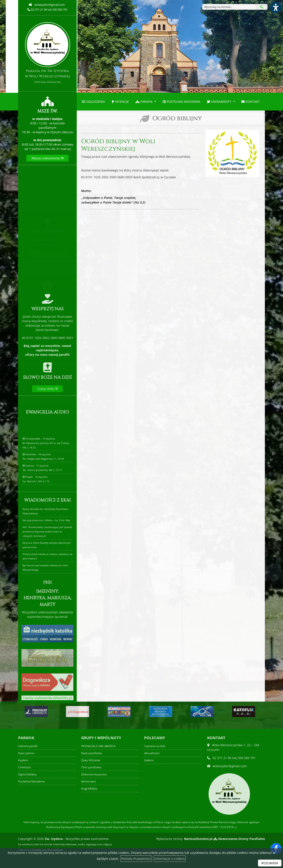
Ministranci (88, 781)
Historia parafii (28, 746)
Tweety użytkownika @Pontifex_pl (47, 704)
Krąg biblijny (89, 789)
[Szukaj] (262, 7)
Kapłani (23, 760)
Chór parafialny (91, 767)
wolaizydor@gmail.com (49, 5)
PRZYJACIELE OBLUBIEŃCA (98, 746)
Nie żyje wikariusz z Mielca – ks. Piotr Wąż (46, 568)
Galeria (149, 760)
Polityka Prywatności (136, 859)
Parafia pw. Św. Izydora (48, 53)
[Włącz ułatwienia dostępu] (275, 8)
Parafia (144, 102)
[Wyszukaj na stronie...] (229, 7)
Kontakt (251, 102)
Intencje (120, 102)
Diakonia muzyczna (94, 774)
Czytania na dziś (155, 746)
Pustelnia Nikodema (182, 102)
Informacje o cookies (170, 859)
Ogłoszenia (93, 102)
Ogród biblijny (177, 118)
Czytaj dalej (47, 409)
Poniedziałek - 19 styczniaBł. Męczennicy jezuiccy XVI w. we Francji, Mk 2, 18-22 (46, 490)
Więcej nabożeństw (47, 158)
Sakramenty (220, 102)
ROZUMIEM (270, 863)
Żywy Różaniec (91, 760)
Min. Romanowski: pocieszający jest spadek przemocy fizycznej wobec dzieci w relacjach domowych (47, 579)
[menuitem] (93, 102)
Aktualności (152, 753)
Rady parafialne (91, 753)
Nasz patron (26, 753)
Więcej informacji (48, 240)
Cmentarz (25, 767)
